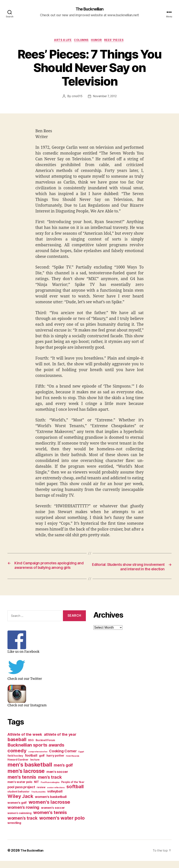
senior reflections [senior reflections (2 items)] (56, 795)
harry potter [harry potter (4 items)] (55, 763)
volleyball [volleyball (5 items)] (55, 798)
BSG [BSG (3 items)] (31, 747)
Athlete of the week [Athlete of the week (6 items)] (25, 741)
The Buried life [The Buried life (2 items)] (38, 799)
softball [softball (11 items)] (75, 794)
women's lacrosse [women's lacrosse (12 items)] (49, 809)
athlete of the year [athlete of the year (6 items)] (60, 741)
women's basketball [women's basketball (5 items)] (51, 804)
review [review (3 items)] (41, 794)
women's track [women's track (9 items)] (22, 825)
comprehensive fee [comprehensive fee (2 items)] (38, 759)
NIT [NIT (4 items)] (36, 789)
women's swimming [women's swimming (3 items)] (20, 820)
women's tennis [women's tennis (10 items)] (50, 820)
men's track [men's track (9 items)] (50, 784)
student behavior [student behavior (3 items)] (18, 799)
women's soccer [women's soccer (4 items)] (53, 815)
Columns (81, 41)
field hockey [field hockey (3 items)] (15, 763)
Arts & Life (61, 41)
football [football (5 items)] (31, 763)
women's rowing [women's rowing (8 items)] (23, 814)
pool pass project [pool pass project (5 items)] (21, 794)
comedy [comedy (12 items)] (17, 758)
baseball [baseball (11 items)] (17, 747)
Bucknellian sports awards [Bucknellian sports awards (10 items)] (36, 752)
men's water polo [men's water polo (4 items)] (20, 789)
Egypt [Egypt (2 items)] (81, 759)
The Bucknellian (89, 9)
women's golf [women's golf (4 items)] (17, 810)
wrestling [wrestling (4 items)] (14, 830)
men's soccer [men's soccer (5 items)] (57, 779)
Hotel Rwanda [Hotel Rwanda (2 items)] (73, 763)
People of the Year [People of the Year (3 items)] (73, 789)
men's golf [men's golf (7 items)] (63, 772)
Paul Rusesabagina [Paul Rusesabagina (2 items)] (50, 789)
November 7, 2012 (105, 97)
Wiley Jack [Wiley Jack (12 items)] (20, 803)
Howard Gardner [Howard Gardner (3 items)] (18, 767)
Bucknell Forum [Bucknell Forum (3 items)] (45, 747)
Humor (98, 41)
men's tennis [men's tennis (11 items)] (22, 784)
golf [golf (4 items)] (42, 763)
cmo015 (76, 97)
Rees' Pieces (118, 41)
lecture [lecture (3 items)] (35, 767)
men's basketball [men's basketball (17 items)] (30, 772)
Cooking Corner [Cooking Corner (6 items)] (63, 758)
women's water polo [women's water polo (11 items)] (62, 825)
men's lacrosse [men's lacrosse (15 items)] (26, 778)
